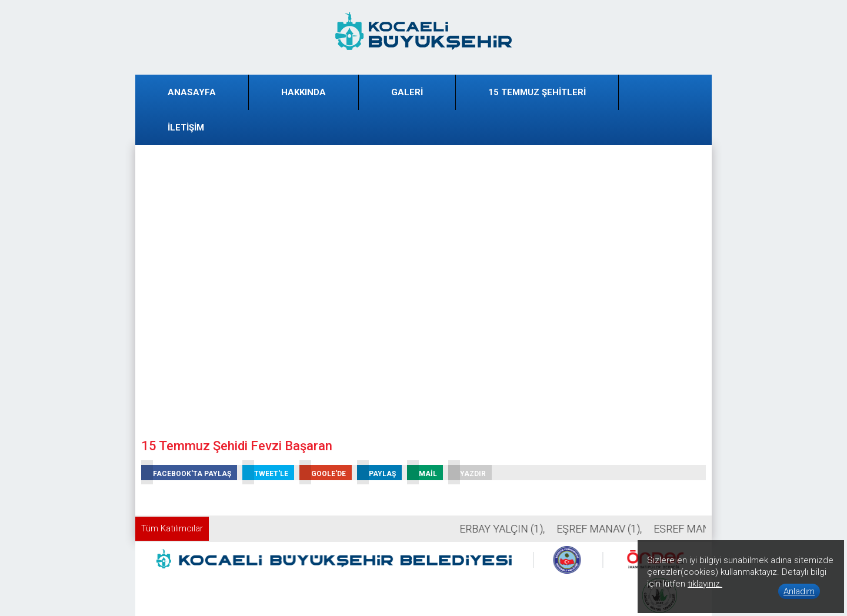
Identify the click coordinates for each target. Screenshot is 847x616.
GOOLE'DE (323, 473)
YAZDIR (467, 473)
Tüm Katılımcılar (172, 528)
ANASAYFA (192, 92)
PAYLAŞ (376, 473)
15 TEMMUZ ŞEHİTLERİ (537, 92)
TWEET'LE (265, 473)
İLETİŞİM (186, 128)
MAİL (422, 473)
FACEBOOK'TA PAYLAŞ (186, 473)
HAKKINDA (304, 92)
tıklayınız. (705, 584)
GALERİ (407, 92)
